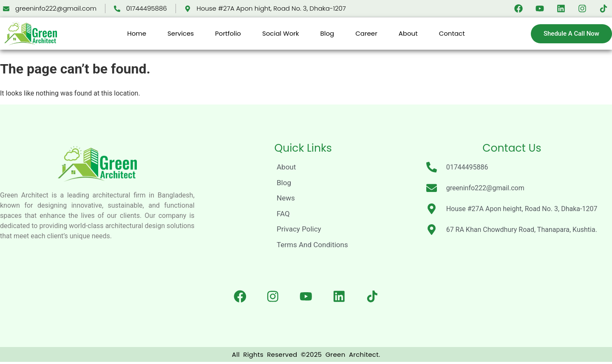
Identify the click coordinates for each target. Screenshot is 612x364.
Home (137, 33)
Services (181, 33)
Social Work (281, 33)
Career (366, 33)
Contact (452, 33)
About (408, 33)
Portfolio (228, 33)
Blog (327, 33)
